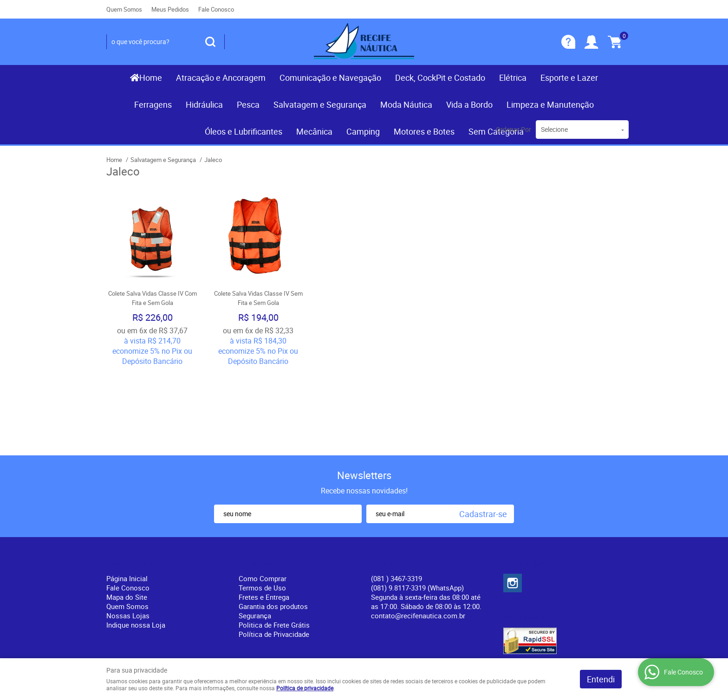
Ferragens (153, 104)
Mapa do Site (127, 517)
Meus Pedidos (170, 9)
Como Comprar (263, 499)
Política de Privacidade (274, 554)
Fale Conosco (216, 9)
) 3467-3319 (396, 499)
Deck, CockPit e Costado (440, 78)
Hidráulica (204, 104)
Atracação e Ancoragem (221, 78)
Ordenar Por (513, 129)
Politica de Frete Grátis (274, 545)
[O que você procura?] (210, 42)
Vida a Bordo (469, 104)
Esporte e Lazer (569, 78)
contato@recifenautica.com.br (418, 536)
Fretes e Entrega (264, 517)
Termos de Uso (262, 508)
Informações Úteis (276, 483)
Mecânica (314, 131)
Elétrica (513, 78)
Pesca (248, 104)
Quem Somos (124, 9)
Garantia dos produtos (273, 526)
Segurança (255, 536)
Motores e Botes (424, 131)
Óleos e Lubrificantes (244, 131)
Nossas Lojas (128, 536)
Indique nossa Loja (136, 545)
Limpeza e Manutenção (550, 104)
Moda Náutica (406, 104)
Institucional (132, 483)
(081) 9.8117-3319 (417, 508)
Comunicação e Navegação (330, 78)
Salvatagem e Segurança (320, 104)
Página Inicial (127, 499)
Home (151, 78)
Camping (363, 131)
